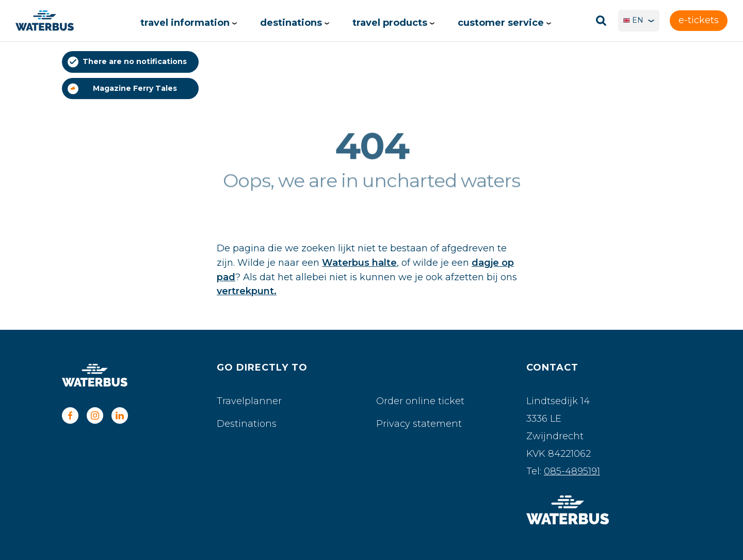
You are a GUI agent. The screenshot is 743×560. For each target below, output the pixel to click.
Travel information (189, 23)
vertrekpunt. (247, 291)
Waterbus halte (359, 263)
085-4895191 (572, 471)
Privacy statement (419, 424)
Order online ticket (420, 401)
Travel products (393, 23)
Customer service (504, 23)
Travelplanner (249, 401)
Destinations (295, 23)
